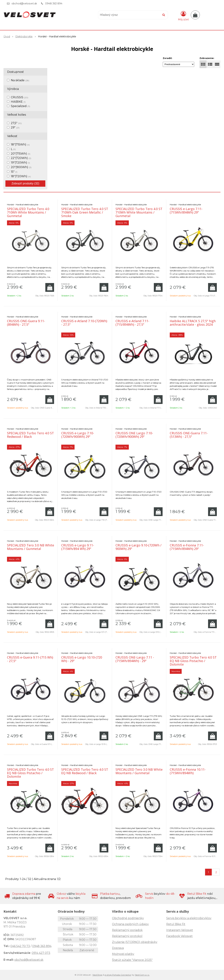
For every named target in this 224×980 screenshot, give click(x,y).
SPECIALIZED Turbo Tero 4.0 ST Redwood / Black (30, 435)
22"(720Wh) (21, 158)
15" (14, 172)
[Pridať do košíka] (50, 287)
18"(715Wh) (20, 144)
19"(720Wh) (20, 163)
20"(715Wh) (21, 154)
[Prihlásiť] (183, 16)
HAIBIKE (18, 102)
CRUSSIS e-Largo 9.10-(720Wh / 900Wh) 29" (139, 547)
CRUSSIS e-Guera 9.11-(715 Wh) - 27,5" (30, 659)
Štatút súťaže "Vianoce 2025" (132, 960)
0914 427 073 (41, 953)
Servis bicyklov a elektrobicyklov (189, 918)
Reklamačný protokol (127, 936)
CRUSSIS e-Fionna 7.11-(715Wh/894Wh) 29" (187, 547)
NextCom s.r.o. (142, 975)
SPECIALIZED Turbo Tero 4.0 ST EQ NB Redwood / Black (85, 771)
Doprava (118, 948)
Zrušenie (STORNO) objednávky (135, 942)
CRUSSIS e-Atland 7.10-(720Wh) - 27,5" (84, 323)
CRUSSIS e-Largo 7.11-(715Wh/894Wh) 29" (186, 211)
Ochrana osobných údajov (130, 924)
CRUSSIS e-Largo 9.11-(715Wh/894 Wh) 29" (78, 547)
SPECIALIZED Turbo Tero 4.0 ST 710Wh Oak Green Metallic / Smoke (85, 212)
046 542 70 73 (20, 946)
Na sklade (20, 80)
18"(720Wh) (21, 176)
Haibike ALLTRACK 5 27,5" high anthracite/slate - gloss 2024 (193, 323)
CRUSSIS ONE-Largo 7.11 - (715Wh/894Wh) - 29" (135, 659)
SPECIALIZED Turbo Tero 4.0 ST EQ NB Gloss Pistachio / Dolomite (193, 661)
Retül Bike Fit (176, 924)
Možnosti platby (123, 954)
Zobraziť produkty (25, 183)
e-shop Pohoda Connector (118, 975)
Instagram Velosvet (180, 930)
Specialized (20, 106)
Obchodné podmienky (128, 918)
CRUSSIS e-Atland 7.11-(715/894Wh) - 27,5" (132, 323)
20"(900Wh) (21, 167)
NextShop (97, 975)
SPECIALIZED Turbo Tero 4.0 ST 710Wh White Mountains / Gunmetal (139, 212)
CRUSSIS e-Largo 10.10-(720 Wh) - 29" (82, 659)
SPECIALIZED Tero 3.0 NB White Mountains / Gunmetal (31, 547)
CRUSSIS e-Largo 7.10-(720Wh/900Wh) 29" (78, 435)
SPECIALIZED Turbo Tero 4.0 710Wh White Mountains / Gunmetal (28, 212)
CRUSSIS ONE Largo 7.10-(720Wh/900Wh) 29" (134, 435)
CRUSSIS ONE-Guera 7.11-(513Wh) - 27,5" (189, 435)
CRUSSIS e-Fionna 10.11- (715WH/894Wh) (188, 771)
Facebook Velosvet (179, 936)
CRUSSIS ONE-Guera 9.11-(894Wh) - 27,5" (26, 323)
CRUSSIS (20, 97)
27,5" (16, 123)
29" (15, 127)
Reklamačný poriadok (127, 930)
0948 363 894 (54, 4)
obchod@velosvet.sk (24, 4)
